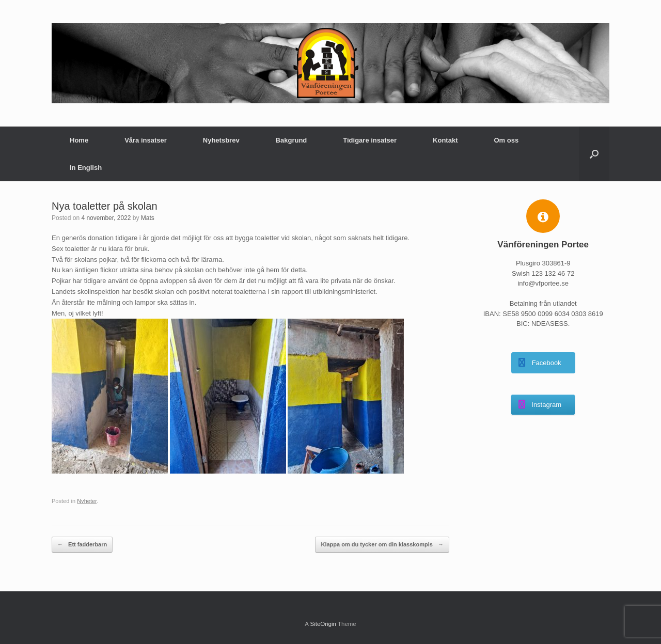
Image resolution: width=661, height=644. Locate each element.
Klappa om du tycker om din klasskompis (382, 545)
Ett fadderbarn (82, 545)
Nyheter (87, 501)
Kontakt (445, 140)
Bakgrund (292, 140)
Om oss (506, 140)
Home (79, 140)
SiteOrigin (323, 624)
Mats (148, 218)
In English (86, 168)
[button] (594, 154)
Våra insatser (146, 140)
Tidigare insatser (370, 140)
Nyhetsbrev (221, 140)
